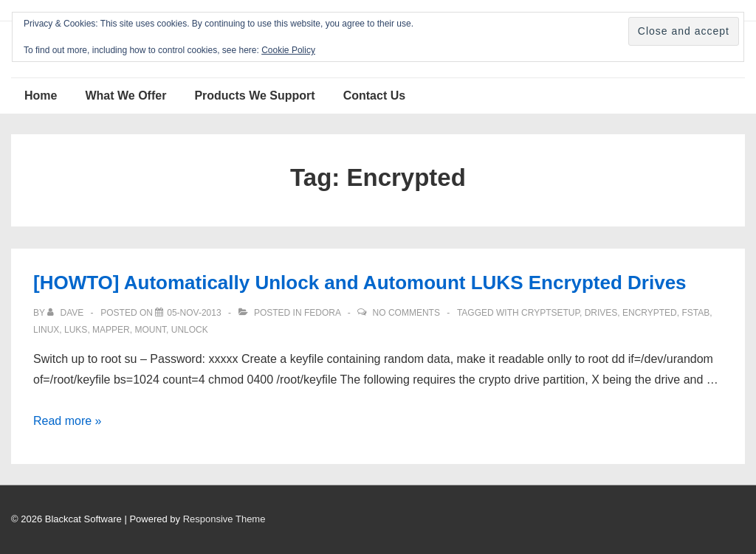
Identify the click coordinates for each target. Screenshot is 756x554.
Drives (601, 313)
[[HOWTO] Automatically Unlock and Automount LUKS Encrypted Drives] (194, 313)
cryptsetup (550, 313)
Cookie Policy (288, 50)
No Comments (406, 313)
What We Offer (126, 96)
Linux (46, 330)
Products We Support (254, 96)
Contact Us (374, 96)
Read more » (68, 421)
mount (150, 330)
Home (41, 96)
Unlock (190, 330)
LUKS (76, 330)
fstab (695, 313)
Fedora (322, 313)
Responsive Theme (224, 519)
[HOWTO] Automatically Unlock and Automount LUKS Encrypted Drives (360, 283)
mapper (111, 330)
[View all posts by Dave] (66, 313)
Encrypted (650, 313)
